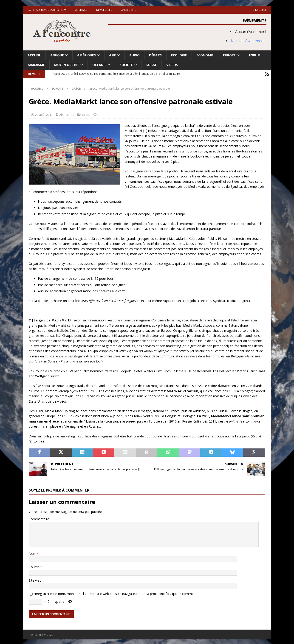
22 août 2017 (44, 113)
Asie (113, 55)
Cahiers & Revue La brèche (45, 10)
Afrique (57, 55)
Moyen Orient (67, 65)
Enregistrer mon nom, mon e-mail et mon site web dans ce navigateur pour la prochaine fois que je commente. (116, 593)
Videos (172, 65)
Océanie (99, 65)
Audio (134, 55)
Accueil (34, 55)
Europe (229, 55)
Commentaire (39, 518)
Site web (35, 579)
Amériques (86, 55)
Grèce (86, 113)
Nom (33, 552)
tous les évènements (249, 41)
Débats (155, 55)
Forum (255, 55)
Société (126, 65)
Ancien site (129, 10)
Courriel (34, 566)
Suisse (152, 65)
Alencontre (67, 113)
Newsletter (104, 10)
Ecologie (179, 55)
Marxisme (36, 65)
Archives (81, 10)
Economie (205, 55)
